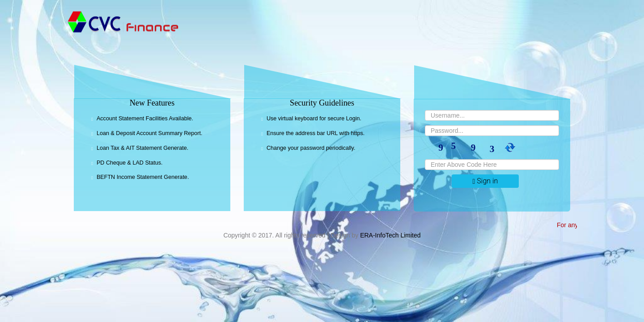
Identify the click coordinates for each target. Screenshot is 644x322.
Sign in (485, 181)
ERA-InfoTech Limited (390, 235)
